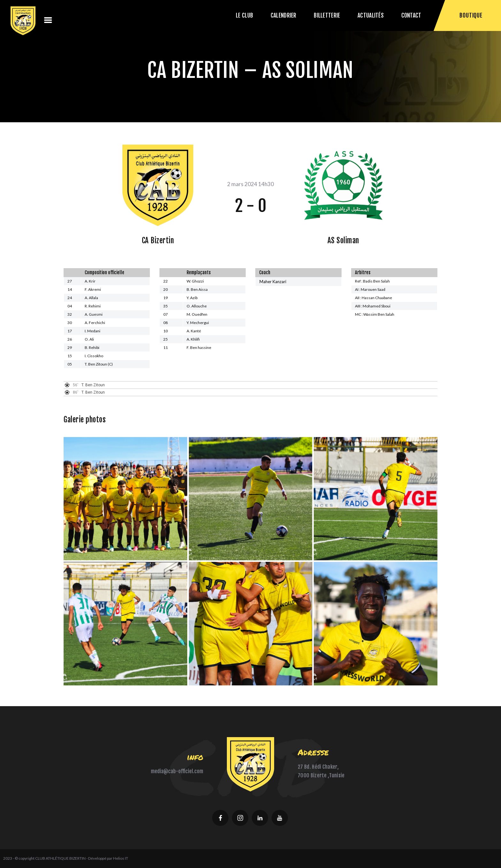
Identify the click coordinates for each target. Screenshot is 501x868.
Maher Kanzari (273, 282)
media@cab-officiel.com (177, 771)
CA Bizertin (158, 241)
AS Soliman (343, 241)
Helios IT (121, 858)
